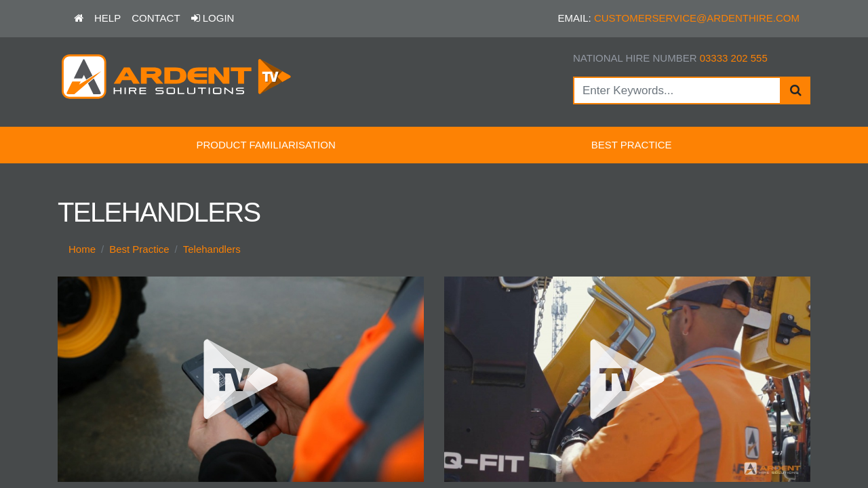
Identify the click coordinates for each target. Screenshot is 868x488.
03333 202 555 (734, 58)
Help (107, 18)
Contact (156, 18)
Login (213, 18)
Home (82, 249)
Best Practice (632, 145)
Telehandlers (212, 249)
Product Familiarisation (265, 145)
